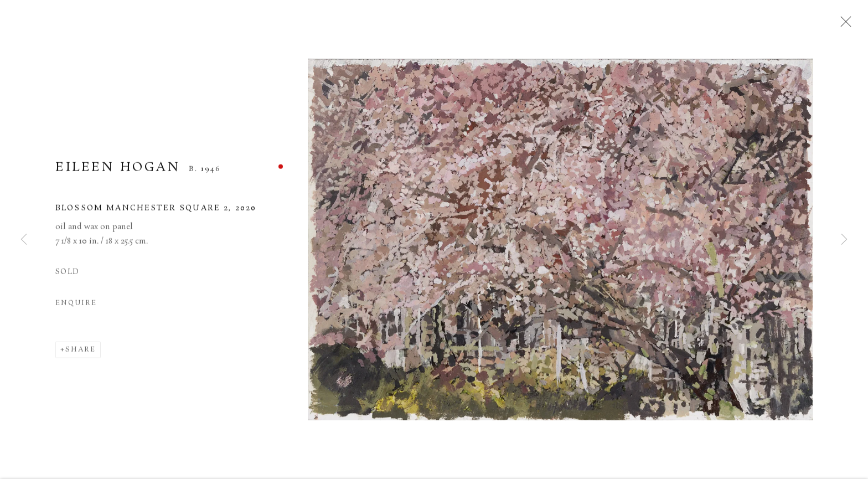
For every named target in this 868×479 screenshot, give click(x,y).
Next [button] (844, 240)
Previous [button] (24, 240)
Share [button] (81, 353)
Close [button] (844, 25)
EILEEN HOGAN (118, 171)
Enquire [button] (76, 307)
